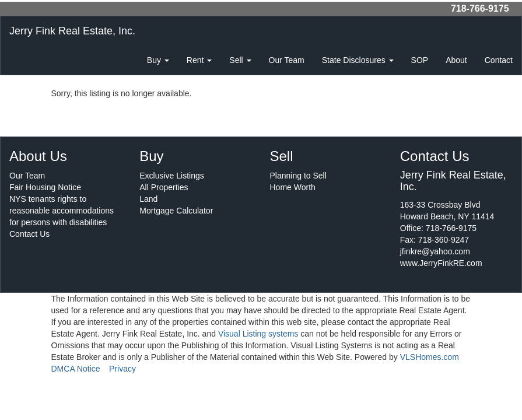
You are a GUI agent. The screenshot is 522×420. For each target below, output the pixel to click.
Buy (158, 60)
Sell (240, 60)
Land (148, 199)
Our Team (287, 60)
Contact (499, 60)
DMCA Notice (76, 369)
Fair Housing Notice (45, 187)
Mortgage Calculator (176, 211)
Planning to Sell (298, 176)
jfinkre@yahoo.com (435, 251)
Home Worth (293, 187)
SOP (420, 60)
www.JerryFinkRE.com (441, 263)
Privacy (122, 369)
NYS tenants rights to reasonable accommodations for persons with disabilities (62, 211)
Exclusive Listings (172, 176)
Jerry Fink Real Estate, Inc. (72, 31)
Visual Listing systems (258, 334)
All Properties (164, 187)
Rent (199, 60)
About (456, 60)
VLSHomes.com (430, 357)
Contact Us (29, 234)
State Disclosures (358, 60)
